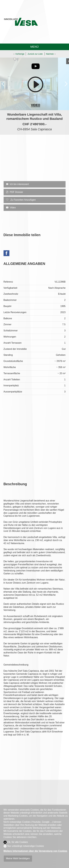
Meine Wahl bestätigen (18, 858)
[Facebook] (6, 254)
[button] (3, 84)
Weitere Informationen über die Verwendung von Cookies (35, 851)
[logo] (21, 22)
